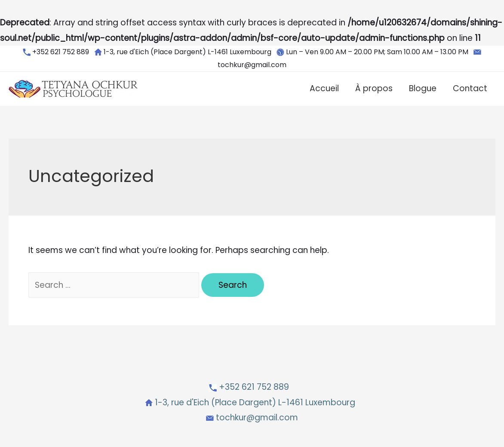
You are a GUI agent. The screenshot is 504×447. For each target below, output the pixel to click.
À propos (374, 88)
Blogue (423, 88)
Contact (470, 88)
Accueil (324, 88)
